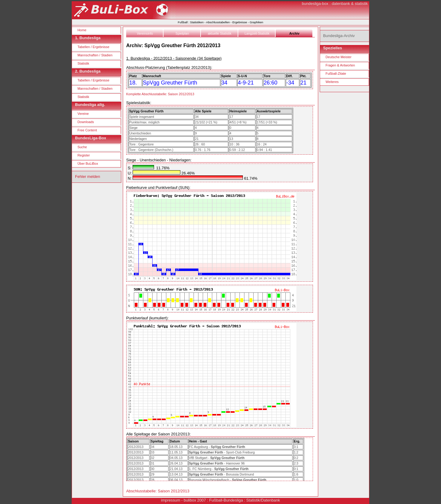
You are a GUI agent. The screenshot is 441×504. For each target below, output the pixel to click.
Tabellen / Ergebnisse (93, 47)
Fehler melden (88, 177)
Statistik (83, 63)
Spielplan (182, 33)
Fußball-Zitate (336, 73)
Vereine (83, 114)
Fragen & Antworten (340, 65)
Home (82, 30)
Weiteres (332, 82)
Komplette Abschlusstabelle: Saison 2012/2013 (160, 94)
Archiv (294, 33)
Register (84, 155)
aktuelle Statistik (220, 33)
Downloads (86, 122)
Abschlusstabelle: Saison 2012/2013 (158, 491)
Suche (82, 147)
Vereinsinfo (145, 33)
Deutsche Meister (339, 57)
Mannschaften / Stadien (95, 55)
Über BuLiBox (88, 164)
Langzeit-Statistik (257, 33)
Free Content (87, 130)
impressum (171, 500)
